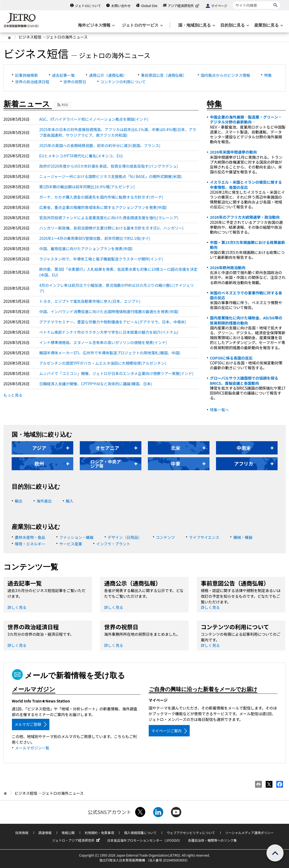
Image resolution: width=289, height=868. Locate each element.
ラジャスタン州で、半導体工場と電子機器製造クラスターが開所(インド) (101, 259)
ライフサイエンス (204, 537)
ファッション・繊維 (77, 537)
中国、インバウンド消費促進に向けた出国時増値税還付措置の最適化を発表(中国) (109, 311)
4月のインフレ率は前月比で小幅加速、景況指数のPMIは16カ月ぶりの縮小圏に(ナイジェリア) (117, 288)
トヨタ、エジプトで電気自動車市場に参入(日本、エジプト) (90, 301)
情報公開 (68, 833)
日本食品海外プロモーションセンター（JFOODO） (145, 840)
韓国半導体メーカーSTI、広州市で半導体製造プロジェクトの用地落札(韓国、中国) (110, 353)
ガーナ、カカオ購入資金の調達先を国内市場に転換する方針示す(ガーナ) (101, 197)
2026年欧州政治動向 (228, 268)
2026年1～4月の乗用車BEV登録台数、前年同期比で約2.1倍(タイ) (95, 238)
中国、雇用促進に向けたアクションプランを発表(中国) (86, 249)
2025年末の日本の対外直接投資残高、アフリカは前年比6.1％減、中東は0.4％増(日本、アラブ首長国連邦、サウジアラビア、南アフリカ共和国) (118, 132)
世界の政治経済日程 (32, 82)
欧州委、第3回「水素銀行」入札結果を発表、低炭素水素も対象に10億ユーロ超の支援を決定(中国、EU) (118, 272)
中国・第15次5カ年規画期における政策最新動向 (248, 245)
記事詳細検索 (27, 75)
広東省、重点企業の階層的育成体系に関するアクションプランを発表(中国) (103, 207)
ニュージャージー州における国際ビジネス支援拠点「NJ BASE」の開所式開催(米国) (111, 176)
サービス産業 (71, 544)
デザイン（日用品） (125, 537)
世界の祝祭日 (75, 82)
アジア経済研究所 (184, 6)
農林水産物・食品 (30, 537)
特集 (268, 75)
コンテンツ (166, 537)
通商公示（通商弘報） (108, 75)
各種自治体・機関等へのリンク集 (212, 840)
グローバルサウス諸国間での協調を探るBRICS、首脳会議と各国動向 (244, 380)
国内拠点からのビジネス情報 (226, 75)
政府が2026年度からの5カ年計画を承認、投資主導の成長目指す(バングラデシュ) (109, 166)
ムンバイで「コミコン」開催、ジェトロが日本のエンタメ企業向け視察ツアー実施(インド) (116, 373)
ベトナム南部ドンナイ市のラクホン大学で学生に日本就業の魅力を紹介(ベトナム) (109, 332)
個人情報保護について (140, 833)
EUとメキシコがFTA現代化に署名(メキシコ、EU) (81, 156)
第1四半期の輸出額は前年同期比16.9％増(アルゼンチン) (87, 187)
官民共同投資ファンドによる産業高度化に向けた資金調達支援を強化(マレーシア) (109, 218)
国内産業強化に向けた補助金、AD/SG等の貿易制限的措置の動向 (246, 320)
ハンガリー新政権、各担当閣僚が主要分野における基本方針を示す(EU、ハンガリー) (112, 228)
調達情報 (45, 833)
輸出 (19, 501)
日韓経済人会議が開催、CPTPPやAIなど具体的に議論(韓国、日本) (96, 384)
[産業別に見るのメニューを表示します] (268, 25)
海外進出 (44, 501)
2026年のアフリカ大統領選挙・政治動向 (245, 217)
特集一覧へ (220, 410)
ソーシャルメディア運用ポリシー (250, 833)
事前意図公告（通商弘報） (164, 75)
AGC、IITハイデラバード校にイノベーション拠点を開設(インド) (94, 119)
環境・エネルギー (30, 544)
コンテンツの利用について (123, 82)
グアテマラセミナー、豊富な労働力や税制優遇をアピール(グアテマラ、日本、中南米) (113, 322)
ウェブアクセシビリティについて (191, 833)
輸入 (70, 501)
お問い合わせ (121, 6)
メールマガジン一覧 (32, 748)
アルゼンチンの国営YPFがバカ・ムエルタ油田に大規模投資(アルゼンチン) (103, 363)
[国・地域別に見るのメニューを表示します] (196, 25)
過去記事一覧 (63, 75)
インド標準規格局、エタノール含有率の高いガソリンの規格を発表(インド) (103, 342)
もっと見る (13, 395)
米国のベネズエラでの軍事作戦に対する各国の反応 (246, 295)
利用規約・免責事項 (99, 833)
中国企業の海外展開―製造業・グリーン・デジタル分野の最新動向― (246, 119)
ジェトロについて (88, 6)
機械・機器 (243, 537)
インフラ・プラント (113, 544)
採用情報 (22, 833)
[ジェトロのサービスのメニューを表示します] (142, 25)
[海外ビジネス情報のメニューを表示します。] (96, 25)
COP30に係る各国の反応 (231, 358)
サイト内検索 (233, 1)
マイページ (219, 6)
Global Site (149, 6)
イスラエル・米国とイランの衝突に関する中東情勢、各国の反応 (246, 185)
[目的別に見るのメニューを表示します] (234, 25)
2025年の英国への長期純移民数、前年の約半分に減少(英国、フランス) (100, 145)
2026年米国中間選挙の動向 (234, 152)
